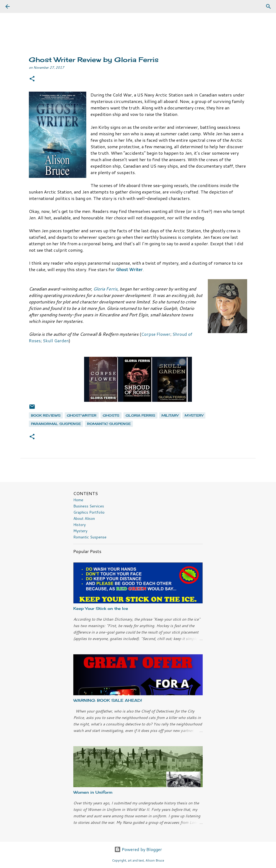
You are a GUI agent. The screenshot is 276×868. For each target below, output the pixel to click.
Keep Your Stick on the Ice (101, 608)
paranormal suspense (56, 424)
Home (78, 500)
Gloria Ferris (105, 289)
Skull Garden (56, 340)
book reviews (46, 415)
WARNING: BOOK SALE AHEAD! (108, 700)
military (170, 415)
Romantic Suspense (90, 537)
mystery (194, 415)
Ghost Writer (82, 415)
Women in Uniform (93, 792)
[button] (32, 79)
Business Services (89, 506)
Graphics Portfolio (89, 512)
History (80, 525)
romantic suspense (109, 424)
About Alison (84, 518)
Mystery (80, 531)
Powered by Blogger (138, 849)
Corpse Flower (156, 334)
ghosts (111, 415)
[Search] (23, 6)
